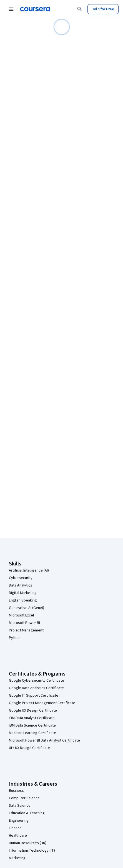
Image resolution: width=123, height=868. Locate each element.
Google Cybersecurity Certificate (37, 681)
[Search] (80, 9)
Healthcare (18, 836)
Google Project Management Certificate (42, 703)
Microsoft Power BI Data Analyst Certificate (44, 740)
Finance (15, 828)
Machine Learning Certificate (32, 733)
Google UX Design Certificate (33, 710)
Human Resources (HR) (28, 843)
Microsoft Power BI (24, 623)
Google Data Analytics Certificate (36, 688)
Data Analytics (21, 585)
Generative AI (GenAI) (27, 608)
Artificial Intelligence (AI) (29, 570)
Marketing (17, 858)
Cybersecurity (21, 578)
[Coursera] (35, 9)
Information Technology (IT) (32, 851)
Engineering (19, 821)
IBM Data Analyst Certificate (32, 718)
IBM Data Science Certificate (32, 725)
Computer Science (24, 798)
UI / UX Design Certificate (29, 748)
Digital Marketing (23, 593)
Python (15, 638)
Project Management (26, 630)
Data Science (20, 806)
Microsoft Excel (21, 615)
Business (16, 791)
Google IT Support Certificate (34, 696)
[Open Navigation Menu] (11, 9)
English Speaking (23, 600)
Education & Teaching (27, 813)
